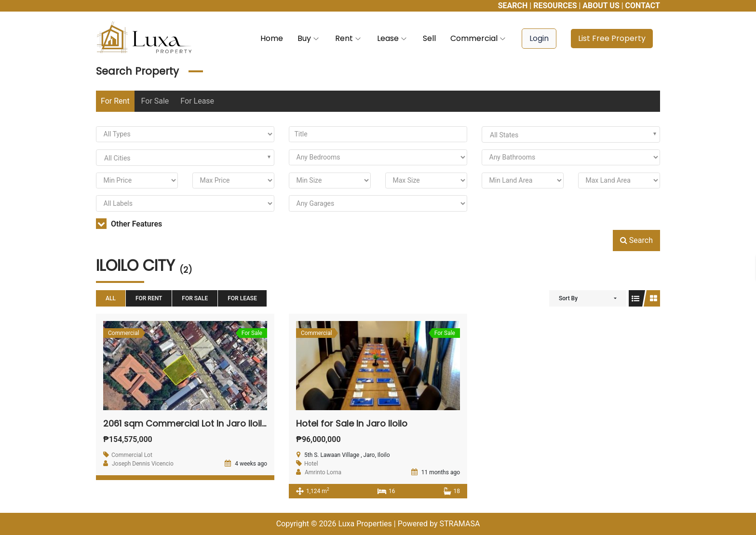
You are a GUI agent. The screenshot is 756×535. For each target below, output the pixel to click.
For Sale (155, 101)
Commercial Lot (132, 455)
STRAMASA (459, 524)
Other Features (129, 224)
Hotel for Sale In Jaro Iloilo (352, 423)
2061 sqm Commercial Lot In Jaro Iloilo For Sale (204, 423)
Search (636, 240)
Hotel (311, 464)
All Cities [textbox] (117, 158)
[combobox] (571, 134)
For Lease (197, 101)
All (111, 298)
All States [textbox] (504, 135)
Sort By (568, 298)
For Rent (115, 101)
